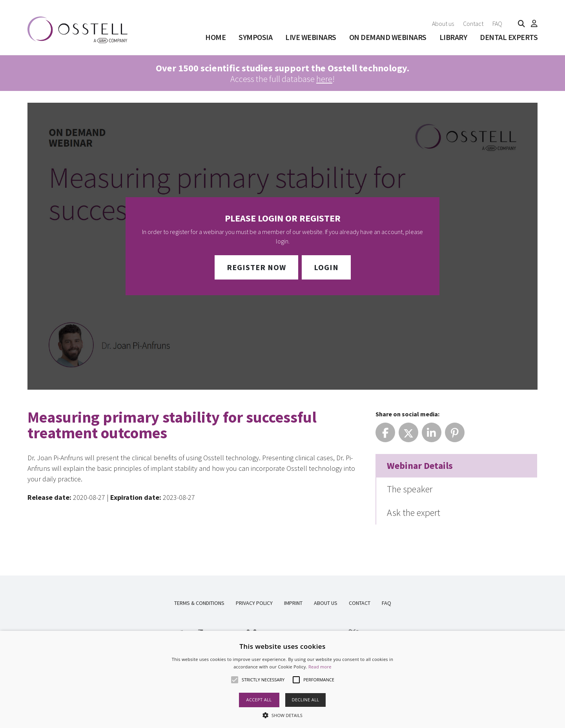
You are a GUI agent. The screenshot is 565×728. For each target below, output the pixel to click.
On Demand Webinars (388, 37)
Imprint (293, 603)
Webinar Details (420, 466)
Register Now (256, 267)
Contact (473, 24)
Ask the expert (414, 513)
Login (326, 267)
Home (215, 37)
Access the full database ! (282, 73)
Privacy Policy (254, 603)
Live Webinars (311, 37)
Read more (320, 667)
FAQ (497, 24)
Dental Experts (509, 37)
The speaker (410, 489)
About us (443, 24)
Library (453, 37)
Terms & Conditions (199, 603)
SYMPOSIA (255, 37)
